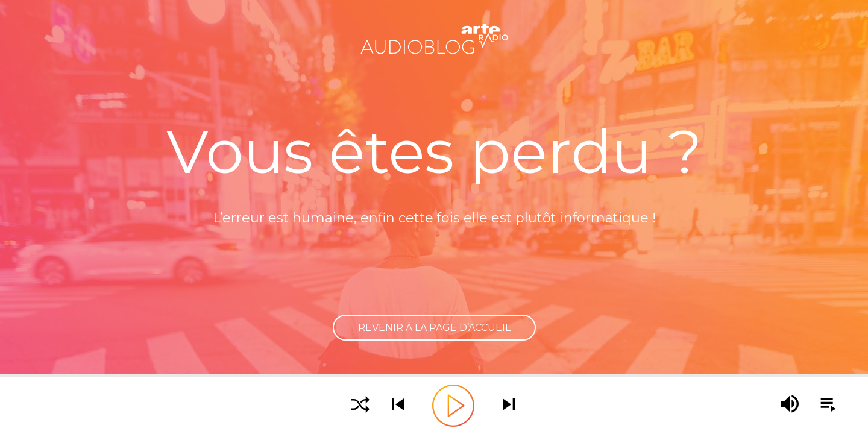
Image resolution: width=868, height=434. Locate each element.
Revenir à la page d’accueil (434, 328)
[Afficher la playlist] (821, 405)
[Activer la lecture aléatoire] (360, 405)
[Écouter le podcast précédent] (398, 405)
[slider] (434, 375)
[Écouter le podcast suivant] (509, 405)
